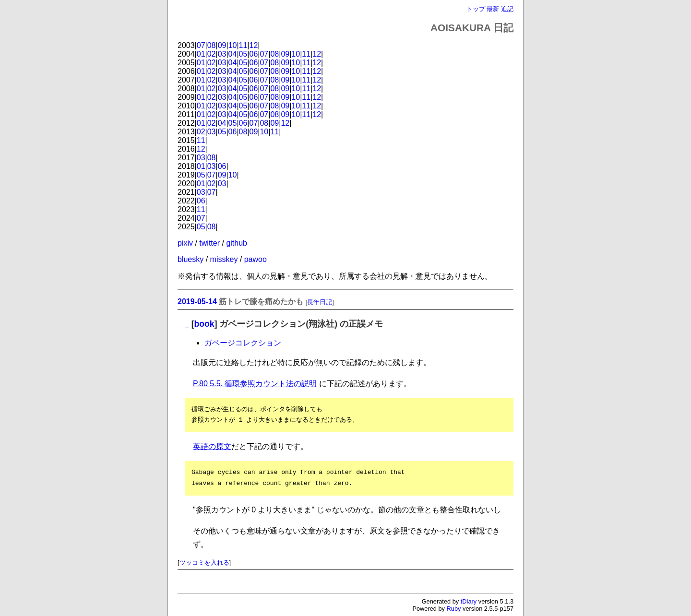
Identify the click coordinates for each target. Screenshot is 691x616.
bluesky (191, 259)
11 (243, 45)
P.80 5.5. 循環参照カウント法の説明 (255, 384)
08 (212, 45)
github (237, 243)
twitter (209, 243)
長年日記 (320, 302)
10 (233, 45)
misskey (224, 259)
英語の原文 (212, 446)
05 (243, 54)
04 (233, 54)
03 (222, 54)
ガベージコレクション (243, 343)
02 (212, 54)
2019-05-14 (197, 302)
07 (201, 45)
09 (222, 45)
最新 (493, 9)
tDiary (469, 601)
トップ (476, 9)
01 (201, 54)
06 (254, 54)
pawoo (256, 259)
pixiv (185, 243)
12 (254, 45)
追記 (507, 9)
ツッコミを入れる (204, 563)
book (204, 324)
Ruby (454, 609)
